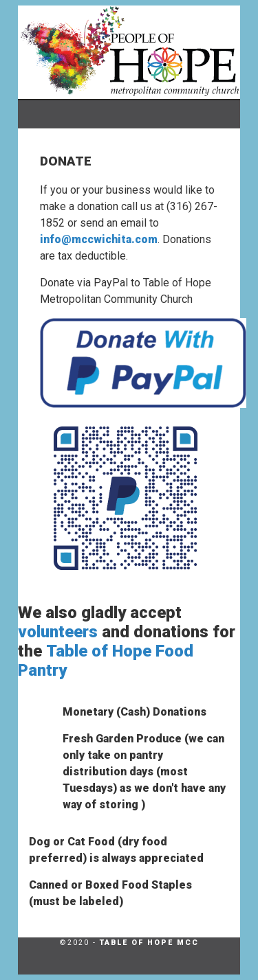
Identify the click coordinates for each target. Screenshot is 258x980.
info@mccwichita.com (99, 239)
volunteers (58, 632)
